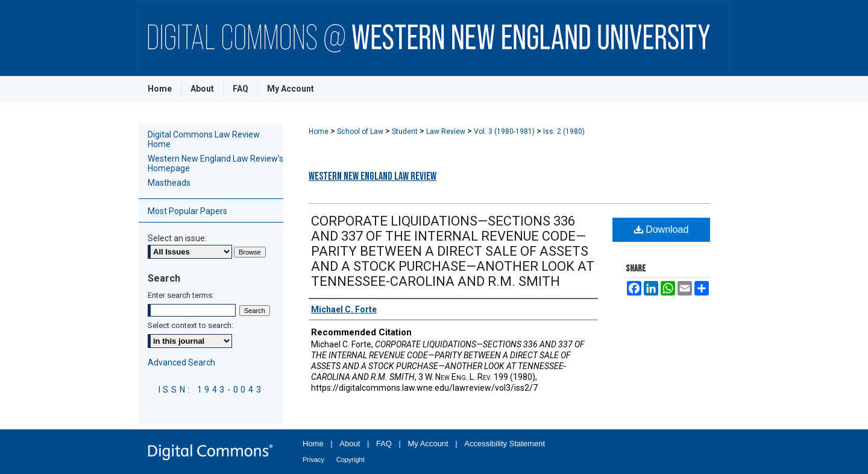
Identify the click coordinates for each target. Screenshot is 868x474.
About (350, 444)
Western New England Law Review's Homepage (215, 163)
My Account (428, 444)
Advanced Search (181, 362)
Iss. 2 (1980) (564, 131)
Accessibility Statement (505, 444)
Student (406, 131)
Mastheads (169, 183)
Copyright (351, 460)
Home (319, 131)
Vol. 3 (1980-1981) (505, 131)
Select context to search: (190, 325)
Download (662, 229)
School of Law (361, 131)
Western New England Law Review (373, 176)
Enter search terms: (181, 295)
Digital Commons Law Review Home (204, 139)
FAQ (384, 444)
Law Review (447, 131)
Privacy (313, 460)
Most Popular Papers (187, 211)
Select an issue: (177, 238)
